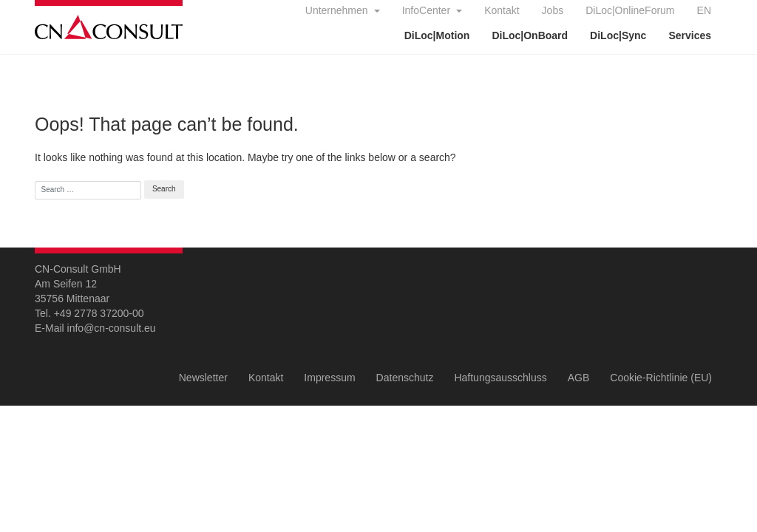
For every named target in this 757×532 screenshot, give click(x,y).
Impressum (329, 378)
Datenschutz (405, 378)
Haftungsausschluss (500, 378)
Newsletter (203, 378)
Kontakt (502, 10)
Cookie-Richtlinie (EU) (661, 378)
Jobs (553, 10)
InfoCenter (428, 10)
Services (690, 35)
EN (704, 10)
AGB (579, 378)
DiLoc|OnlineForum (630, 10)
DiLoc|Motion (437, 35)
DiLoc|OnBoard (530, 35)
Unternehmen (338, 10)
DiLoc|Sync (618, 35)
